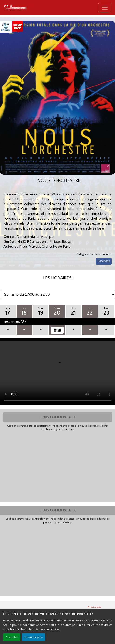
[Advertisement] (57, 466)
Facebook (104, 261)
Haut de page (94, 607)
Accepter (12, 637)
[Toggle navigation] (105, 8)
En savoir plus (34, 637)
